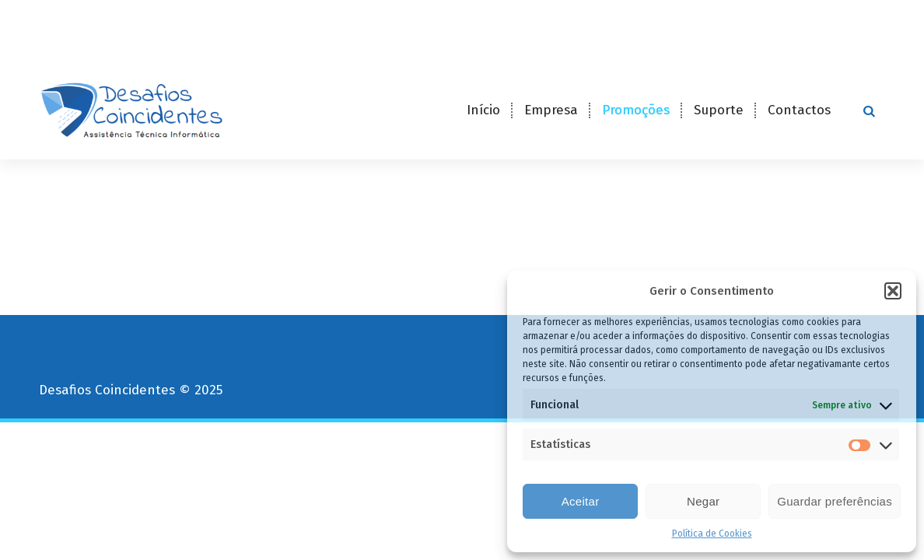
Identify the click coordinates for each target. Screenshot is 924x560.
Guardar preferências (835, 501)
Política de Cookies (712, 534)
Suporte (719, 110)
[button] (893, 291)
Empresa (551, 110)
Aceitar (581, 501)
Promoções (636, 110)
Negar (703, 501)
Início (483, 110)
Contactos (799, 110)
